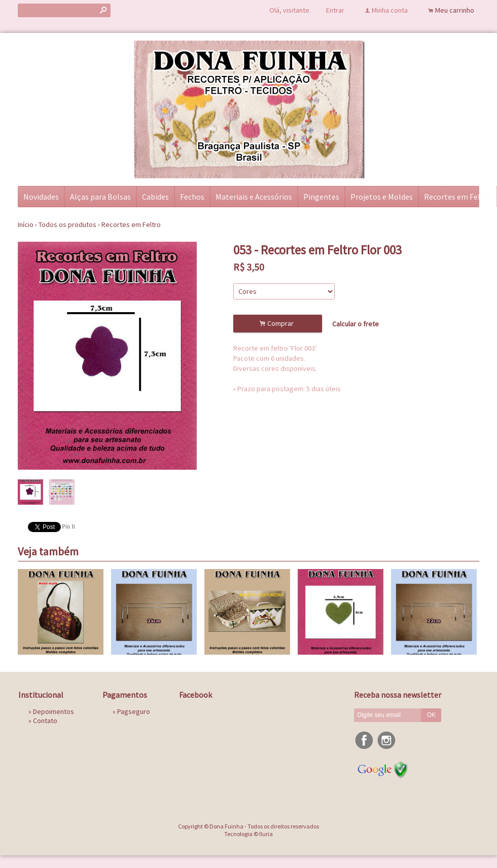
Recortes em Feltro (458, 197)
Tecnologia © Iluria (248, 834)
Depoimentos (54, 711)
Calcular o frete (356, 324)
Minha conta (390, 10)
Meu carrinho (455, 10)
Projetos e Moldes (382, 197)
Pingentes (321, 197)
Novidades (41, 197)
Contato (45, 721)
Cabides (155, 197)
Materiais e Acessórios (254, 197)
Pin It (68, 526)
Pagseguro (134, 711)
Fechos (192, 197)
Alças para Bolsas (100, 197)
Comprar (278, 324)
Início (26, 224)
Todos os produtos (67, 224)
